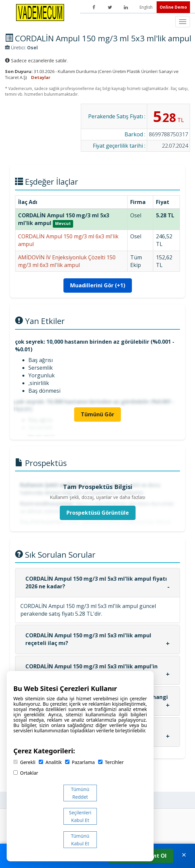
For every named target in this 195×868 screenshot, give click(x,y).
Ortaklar (26, 773)
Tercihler (111, 762)
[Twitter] (110, 7)
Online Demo (173, 7)
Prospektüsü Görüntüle (98, 513)
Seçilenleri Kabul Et (80, 816)
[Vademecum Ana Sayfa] (40, 12)
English (147, 7)
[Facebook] (94, 7)
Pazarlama (80, 762)
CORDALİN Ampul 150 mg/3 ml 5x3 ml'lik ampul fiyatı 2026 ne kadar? (96, 582)
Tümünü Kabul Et (80, 840)
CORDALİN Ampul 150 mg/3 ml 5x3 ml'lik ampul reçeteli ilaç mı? (88, 639)
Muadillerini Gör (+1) (98, 285)
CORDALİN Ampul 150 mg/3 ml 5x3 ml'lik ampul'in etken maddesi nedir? (91, 670)
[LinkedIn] (126, 7)
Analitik (50, 762)
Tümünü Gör (97, 414)
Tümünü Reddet (80, 793)
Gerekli (24, 762)
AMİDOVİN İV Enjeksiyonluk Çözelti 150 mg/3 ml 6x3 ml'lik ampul (67, 261)
